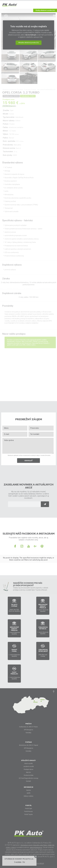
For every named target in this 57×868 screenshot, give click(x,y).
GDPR (29, 793)
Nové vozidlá (29, 764)
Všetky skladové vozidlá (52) (45, 10)
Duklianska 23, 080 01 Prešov (28, 727)
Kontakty (28, 733)
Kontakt (28, 781)
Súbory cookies (28, 796)
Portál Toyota (28, 814)
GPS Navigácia (28, 730)
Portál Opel (28, 809)
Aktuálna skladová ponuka (29, 43)
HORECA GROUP (39, 863)
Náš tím (28, 772)
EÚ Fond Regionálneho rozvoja (29, 778)
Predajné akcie (28, 769)
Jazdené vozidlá (28, 766)
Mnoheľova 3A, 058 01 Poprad (29, 745)
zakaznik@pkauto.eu (36, 848)
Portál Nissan (28, 811)
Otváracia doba (28, 775)
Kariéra (29, 790)
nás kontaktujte (31, 35)
